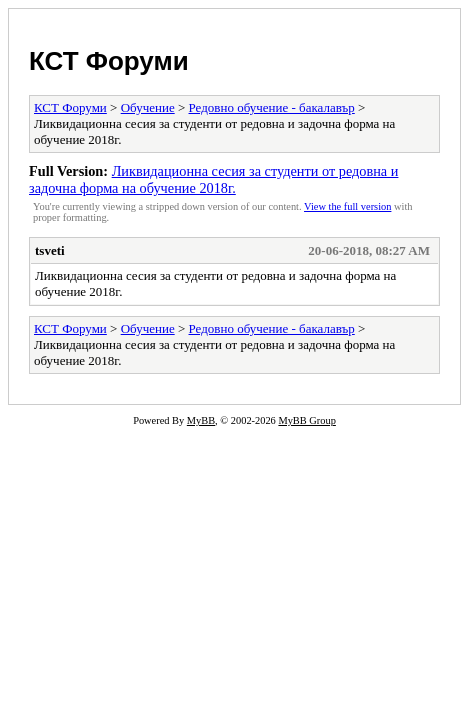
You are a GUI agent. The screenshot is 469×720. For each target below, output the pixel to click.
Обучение (148, 107)
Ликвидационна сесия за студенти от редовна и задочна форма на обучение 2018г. (213, 179)
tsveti (50, 250)
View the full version (347, 206)
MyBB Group (306, 420)
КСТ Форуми (109, 61)
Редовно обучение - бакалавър (272, 107)
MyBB (201, 420)
